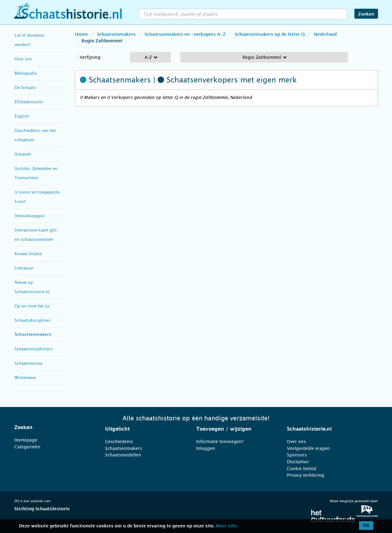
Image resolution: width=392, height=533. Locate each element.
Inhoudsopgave (30, 216)
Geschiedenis (119, 442)
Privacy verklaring (306, 475)
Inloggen (206, 448)
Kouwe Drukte (28, 254)
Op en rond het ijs (32, 306)
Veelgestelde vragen (308, 448)
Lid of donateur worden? (30, 40)
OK (366, 526)
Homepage (26, 440)
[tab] (52, 428)
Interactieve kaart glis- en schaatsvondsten (36, 235)
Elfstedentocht (29, 102)
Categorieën (27, 447)
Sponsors (297, 455)
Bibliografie (26, 73)
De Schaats (25, 88)
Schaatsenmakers (33, 335)
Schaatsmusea (28, 363)
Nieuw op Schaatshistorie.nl (32, 287)
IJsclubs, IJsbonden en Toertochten (36, 173)
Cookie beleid (302, 469)
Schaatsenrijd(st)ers (34, 349)
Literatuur (24, 268)
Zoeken (366, 14)
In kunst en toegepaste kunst (37, 197)
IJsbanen (23, 154)
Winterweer (25, 378)
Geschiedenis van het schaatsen (35, 135)
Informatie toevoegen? (220, 442)
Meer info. (227, 526)
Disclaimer (298, 462)
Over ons (23, 59)
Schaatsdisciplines (33, 320)
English (22, 116)
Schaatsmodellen (123, 455)
